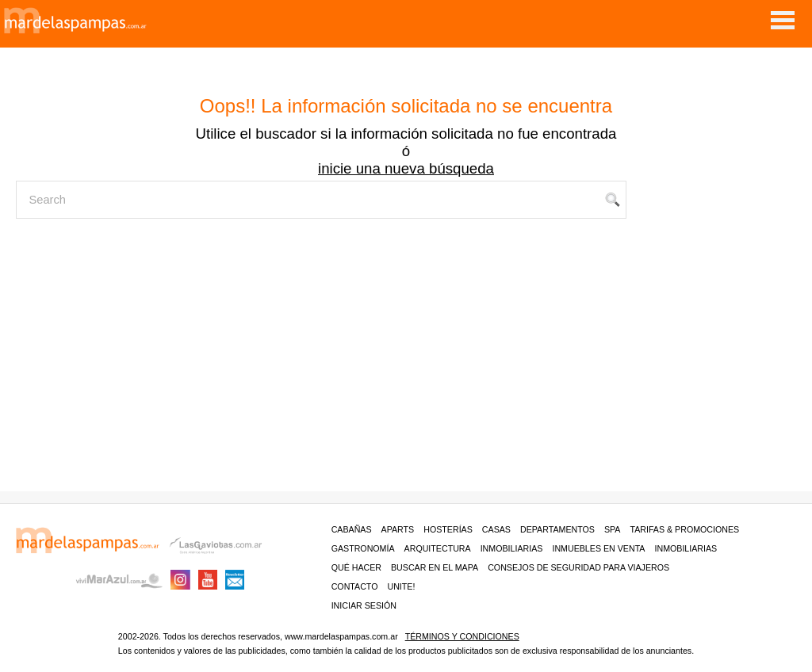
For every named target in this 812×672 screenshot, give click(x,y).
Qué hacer (356, 567)
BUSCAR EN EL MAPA (435, 567)
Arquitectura (438, 548)
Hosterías (448, 529)
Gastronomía (363, 548)
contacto (355, 586)
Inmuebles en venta (598, 548)
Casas (496, 529)
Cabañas (352, 529)
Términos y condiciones (462, 636)
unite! (401, 586)
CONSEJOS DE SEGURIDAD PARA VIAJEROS (578, 567)
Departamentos (557, 529)
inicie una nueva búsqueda (406, 168)
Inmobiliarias (512, 548)
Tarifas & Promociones (684, 529)
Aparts (398, 529)
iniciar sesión (364, 605)
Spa (613, 529)
